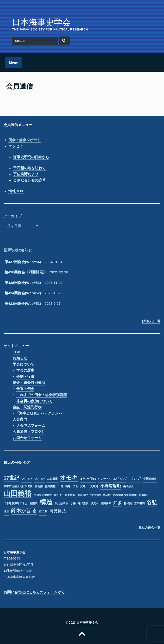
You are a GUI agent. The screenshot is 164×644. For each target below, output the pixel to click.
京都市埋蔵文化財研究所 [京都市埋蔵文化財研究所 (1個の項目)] (18, 486)
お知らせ (20, 358)
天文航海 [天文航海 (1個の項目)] (93, 486)
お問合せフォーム (27, 438)
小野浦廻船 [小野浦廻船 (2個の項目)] (111, 486)
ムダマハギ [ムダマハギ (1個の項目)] (120, 479)
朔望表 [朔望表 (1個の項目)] (33, 503)
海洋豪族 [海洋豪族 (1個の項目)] (83, 503)
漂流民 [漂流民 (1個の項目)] (94, 503)
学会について (24, 364)
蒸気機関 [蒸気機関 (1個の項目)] (139, 503)
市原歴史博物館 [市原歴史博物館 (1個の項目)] (43, 495)
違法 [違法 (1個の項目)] (6, 511)
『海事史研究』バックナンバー (41, 413)
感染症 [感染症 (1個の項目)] (107, 495)
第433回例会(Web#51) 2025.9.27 (33, 304)
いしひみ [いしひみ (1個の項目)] (40, 479)
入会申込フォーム (31, 425)
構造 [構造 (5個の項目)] (46, 503)
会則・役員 (25, 376)
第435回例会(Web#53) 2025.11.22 (34, 283)
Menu (14, 62)
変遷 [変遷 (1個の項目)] (83, 486)
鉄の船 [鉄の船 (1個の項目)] (43, 511)
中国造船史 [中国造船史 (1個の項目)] (150, 479)
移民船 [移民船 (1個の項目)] (128, 503)
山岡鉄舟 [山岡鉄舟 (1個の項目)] (128, 486)
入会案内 (20, 419)
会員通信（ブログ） (29, 431)
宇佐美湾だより (26, 174)
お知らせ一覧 (151, 321)
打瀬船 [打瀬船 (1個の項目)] (143, 495)
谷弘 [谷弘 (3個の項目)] (152, 503)
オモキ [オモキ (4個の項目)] (69, 478)
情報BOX (16, 191)
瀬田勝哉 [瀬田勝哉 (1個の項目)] (106, 503)
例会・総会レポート (25, 140)
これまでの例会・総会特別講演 (42, 395)
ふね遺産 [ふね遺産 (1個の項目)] (52, 479)
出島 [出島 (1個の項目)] (61, 486)
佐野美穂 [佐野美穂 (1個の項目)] (50, 486)
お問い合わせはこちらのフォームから (34, 592)
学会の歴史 (25, 370)
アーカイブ (13, 216)
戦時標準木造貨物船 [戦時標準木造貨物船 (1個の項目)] (125, 495)
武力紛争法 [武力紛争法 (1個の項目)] (62, 503)
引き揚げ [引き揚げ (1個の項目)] (83, 495)
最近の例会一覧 (149, 527)
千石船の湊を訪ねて (29, 168)
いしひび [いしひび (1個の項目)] (27, 479)
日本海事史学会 (41, 22)
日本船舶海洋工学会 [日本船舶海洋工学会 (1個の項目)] (15, 503)
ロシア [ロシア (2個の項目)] (135, 478)
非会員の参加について (34, 401)
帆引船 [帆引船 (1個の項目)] (58, 495)
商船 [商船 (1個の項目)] (68, 486)
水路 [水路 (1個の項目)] (73, 503)
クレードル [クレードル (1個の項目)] (105, 479)
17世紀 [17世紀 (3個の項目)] (11, 478)
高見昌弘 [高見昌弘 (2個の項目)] (58, 511)
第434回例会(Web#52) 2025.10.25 (34, 293)
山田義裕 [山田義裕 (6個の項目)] (18, 494)
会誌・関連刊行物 (27, 407)
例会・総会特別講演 (29, 382)
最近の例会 (25, 389)
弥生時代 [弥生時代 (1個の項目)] (95, 495)
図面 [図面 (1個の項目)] (75, 486)
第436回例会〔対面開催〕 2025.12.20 (36, 272)
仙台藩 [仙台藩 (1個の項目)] (39, 486)
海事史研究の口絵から (31, 157)
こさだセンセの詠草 (29, 180)
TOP (16, 352)
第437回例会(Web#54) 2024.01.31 (34, 262)
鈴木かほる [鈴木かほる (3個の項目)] (24, 510)
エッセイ (16, 146)
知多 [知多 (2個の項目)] (117, 503)
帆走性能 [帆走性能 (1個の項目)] (70, 495)
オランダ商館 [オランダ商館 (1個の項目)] (88, 479)
